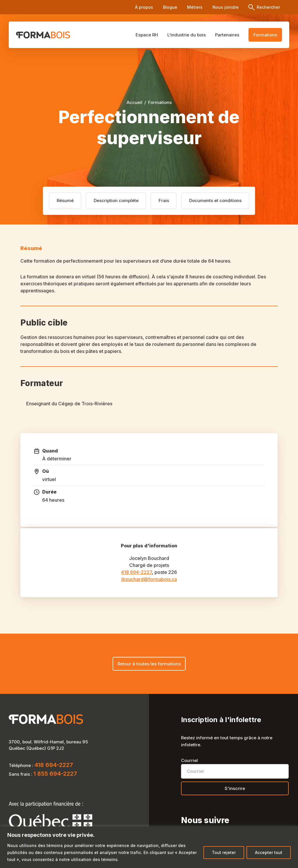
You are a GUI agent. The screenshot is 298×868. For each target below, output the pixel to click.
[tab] (65, 201)
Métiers (195, 7)
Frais (164, 200)
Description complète (116, 200)
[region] (149, 847)
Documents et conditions (215, 200)
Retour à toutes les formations (149, 664)
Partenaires (231, 35)
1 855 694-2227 (55, 775)
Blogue (170, 7)
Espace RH (157, 35)
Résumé (65, 200)
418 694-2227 (136, 572)
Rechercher (268, 7)
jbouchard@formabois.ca (149, 579)
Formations (265, 35)
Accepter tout (269, 852)
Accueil (134, 102)
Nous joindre (226, 7)
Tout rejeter (224, 852)
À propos (144, 7)
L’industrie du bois (194, 35)
